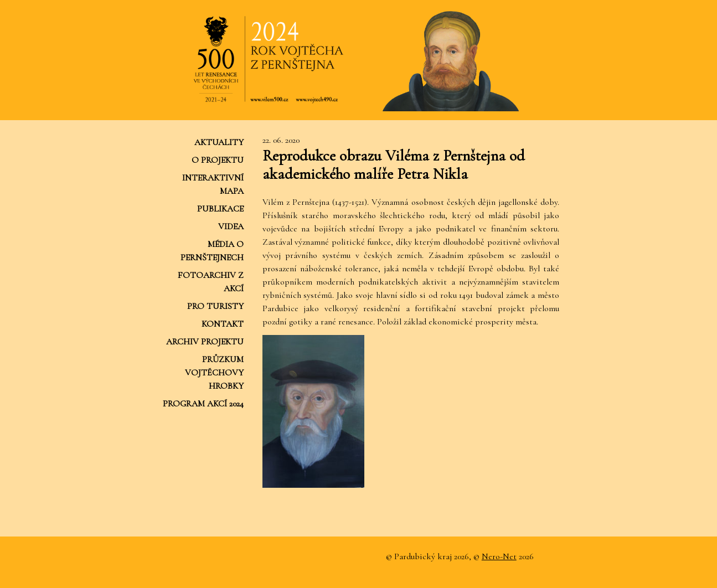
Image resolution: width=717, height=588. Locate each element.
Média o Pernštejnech (212, 251)
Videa (231, 226)
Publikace (220, 209)
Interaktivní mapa (213, 184)
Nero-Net (499, 556)
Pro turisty (215, 306)
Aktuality (219, 142)
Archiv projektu (205, 342)
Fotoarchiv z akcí (211, 282)
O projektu (218, 160)
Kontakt (223, 324)
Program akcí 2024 (203, 404)
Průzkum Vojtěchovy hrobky (214, 373)
